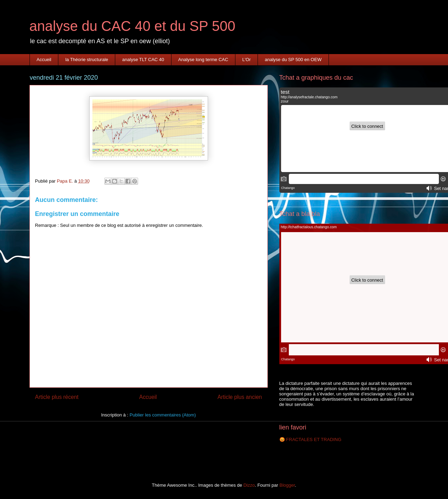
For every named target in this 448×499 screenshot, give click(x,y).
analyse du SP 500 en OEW (293, 60)
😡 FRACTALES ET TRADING (310, 439)
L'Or (246, 60)
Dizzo (249, 485)
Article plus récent (57, 397)
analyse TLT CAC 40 (143, 60)
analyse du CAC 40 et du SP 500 (132, 26)
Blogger (287, 485)
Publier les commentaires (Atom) (163, 415)
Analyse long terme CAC (203, 60)
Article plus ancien (240, 397)
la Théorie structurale (87, 60)
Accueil (44, 60)
